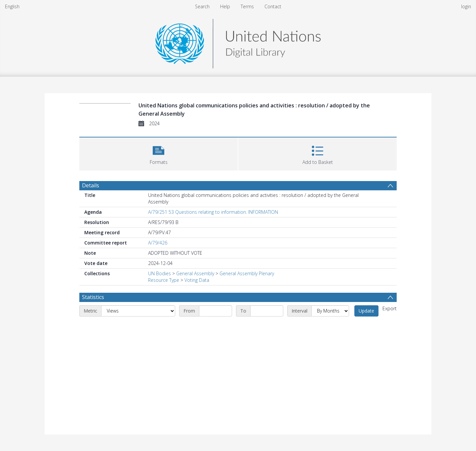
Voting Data (197, 280)
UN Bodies (159, 273)
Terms (247, 6)
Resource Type (164, 280)
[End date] (267, 311)
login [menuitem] (466, 6)
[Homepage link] (238, 42)
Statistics (93, 297)
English (12, 6)
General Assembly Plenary (247, 273)
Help (225, 6)
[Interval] (330, 311)
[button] (159, 153)
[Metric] (138, 311)
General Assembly (195, 273)
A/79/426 (158, 243)
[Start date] (216, 311)
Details (91, 185)
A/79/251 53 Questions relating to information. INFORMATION (213, 212)
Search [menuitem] (202, 6)
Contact (273, 6)
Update (366, 311)
